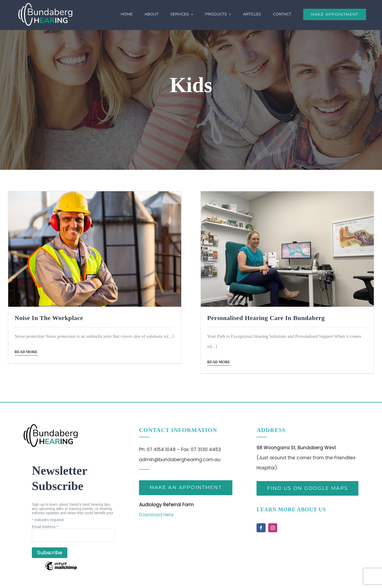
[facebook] (261, 528)
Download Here (156, 515)
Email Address (45, 527)
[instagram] (273, 528)
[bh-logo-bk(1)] (50, 426)
